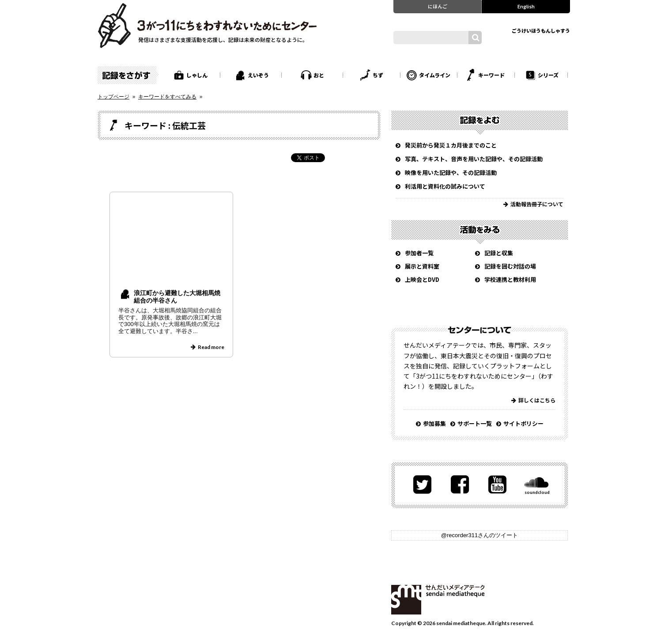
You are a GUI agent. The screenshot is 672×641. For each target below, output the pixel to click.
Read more (211, 347)
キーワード (491, 75)
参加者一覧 (419, 253)
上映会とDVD (422, 279)
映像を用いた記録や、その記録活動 (451, 173)
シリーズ (548, 75)
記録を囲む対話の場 (510, 266)
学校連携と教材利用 (510, 279)
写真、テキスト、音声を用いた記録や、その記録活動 (474, 159)
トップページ (113, 97)
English (526, 6)
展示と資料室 (422, 266)
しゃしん (197, 75)
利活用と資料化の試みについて (445, 186)
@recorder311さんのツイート (479, 535)
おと (319, 75)
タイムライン (435, 75)
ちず (378, 75)
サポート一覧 (475, 423)
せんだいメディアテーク (438, 600)
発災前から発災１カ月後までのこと (451, 145)
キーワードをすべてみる (167, 97)
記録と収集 (499, 253)
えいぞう (258, 75)
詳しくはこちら (537, 400)
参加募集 (434, 423)
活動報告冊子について (537, 204)
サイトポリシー (523, 423)
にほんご (438, 6)
